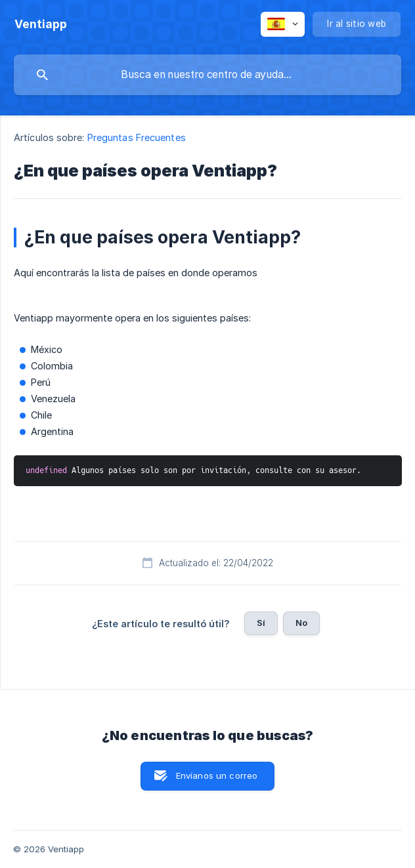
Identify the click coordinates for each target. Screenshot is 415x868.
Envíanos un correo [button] (217, 775)
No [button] (301, 623)
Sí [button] (261, 623)
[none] (41, 24)
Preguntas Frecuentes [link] (137, 137)
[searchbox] (207, 75)
